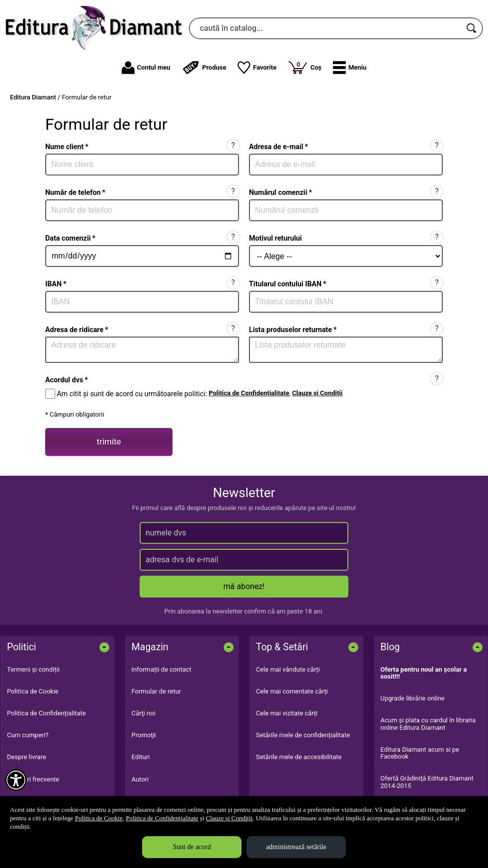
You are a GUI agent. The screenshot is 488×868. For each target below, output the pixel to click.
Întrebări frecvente (33, 779)
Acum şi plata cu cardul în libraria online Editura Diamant (428, 724)
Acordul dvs (67, 380)
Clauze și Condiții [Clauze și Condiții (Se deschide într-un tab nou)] (229, 818)
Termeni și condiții (33, 669)
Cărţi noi (144, 713)
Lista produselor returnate (293, 330)
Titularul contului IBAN (288, 284)
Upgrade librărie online (413, 698)
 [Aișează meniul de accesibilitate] (16, 780)
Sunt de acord (192, 847)
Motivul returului (275, 238)
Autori (140, 779)
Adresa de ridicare (77, 330)
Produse (204, 68)
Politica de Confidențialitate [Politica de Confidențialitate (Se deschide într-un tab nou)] (162, 818)
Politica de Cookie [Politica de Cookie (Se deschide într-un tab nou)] (99, 818)
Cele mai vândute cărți (288, 669)
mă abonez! (244, 586)
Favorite (257, 68)
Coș (305, 67)
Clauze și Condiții (317, 393)
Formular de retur (157, 691)
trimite (109, 441)
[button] (350, 68)
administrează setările (296, 847)
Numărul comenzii (281, 192)
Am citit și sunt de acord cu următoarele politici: (132, 394)
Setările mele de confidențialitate (303, 735)
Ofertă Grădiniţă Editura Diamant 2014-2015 (427, 782)
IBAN (56, 284)
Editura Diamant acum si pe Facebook (420, 753)
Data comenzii (70, 238)
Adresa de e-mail (279, 147)
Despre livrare (27, 757)
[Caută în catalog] (472, 28)
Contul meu (146, 68)
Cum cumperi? (28, 735)
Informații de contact (162, 669)
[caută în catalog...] (325, 28)
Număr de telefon (75, 192)
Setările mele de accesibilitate (299, 757)
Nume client (67, 147)
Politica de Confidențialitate (249, 393)
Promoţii (144, 735)
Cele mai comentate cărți (292, 691)
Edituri (141, 757)
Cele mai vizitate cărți (287, 713)
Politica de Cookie (33, 691)
